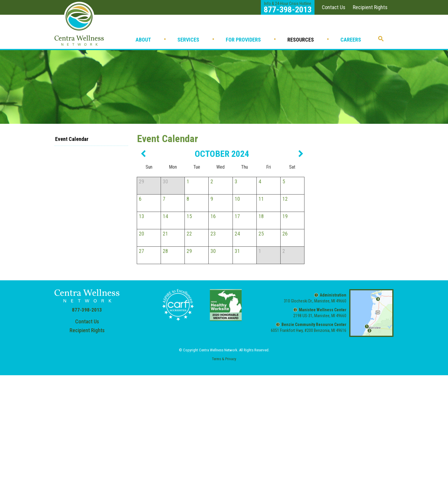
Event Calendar (72, 139)
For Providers (243, 40)
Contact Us (334, 7)
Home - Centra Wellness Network (79, 24)
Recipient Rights (370, 7)
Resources (301, 40)
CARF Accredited (178, 305)
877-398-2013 (87, 310)
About (143, 40)
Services (188, 40)
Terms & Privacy (224, 359)
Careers (351, 40)
